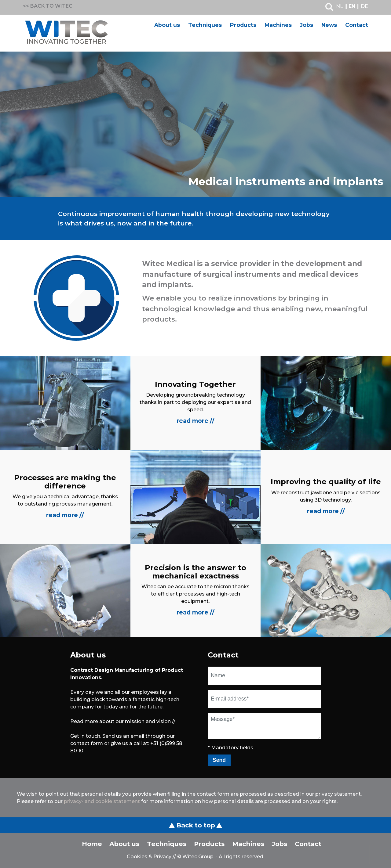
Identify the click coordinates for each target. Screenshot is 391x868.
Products (243, 25)
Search (329, 7)
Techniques (205, 25)
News (329, 25)
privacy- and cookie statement (102, 801)
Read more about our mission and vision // (123, 721)
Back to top (195, 825)
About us (167, 25)
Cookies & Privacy (149, 857)
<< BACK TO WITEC (48, 6)
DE (364, 6)
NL (340, 6)
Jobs (307, 25)
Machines (278, 25)
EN (352, 6)
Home (92, 844)
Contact (357, 25)
